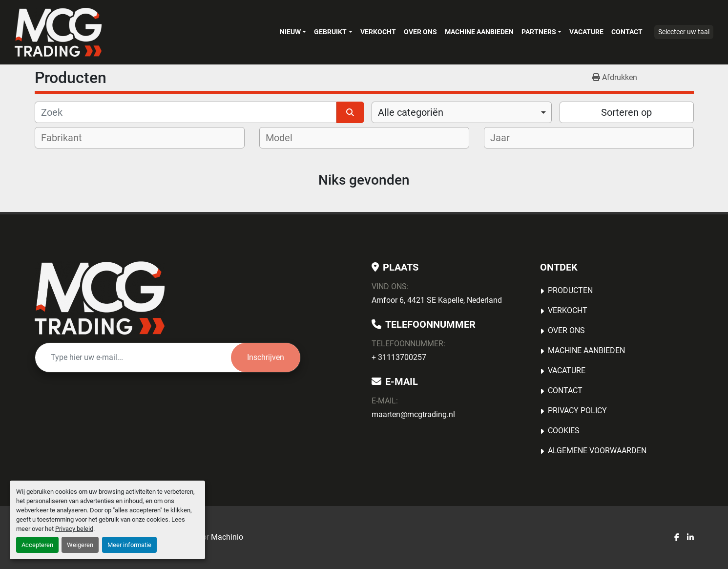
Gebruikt (330, 32)
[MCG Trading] (100, 298)
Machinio (227, 537)
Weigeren (80, 545)
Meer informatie (129, 545)
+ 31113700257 (399, 357)
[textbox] (68, 138)
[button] (293, 32)
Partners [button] (539, 32)
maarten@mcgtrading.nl (413, 414)
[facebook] (677, 538)
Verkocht (378, 32)
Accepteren (37, 545)
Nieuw (290, 32)
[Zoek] (186, 112)
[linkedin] (690, 538)
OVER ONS (420, 32)
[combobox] (462, 112)
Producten (570, 290)
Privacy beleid (74, 529)
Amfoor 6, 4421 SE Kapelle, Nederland (437, 300)
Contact (627, 32)
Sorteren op (626, 112)
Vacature (586, 32)
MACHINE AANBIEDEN (479, 32)
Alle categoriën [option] (411, 112)
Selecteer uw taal (684, 32)
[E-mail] (133, 358)
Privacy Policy (577, 411)
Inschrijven (266, 357)
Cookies (564, 431)
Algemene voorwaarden (597, 451)
